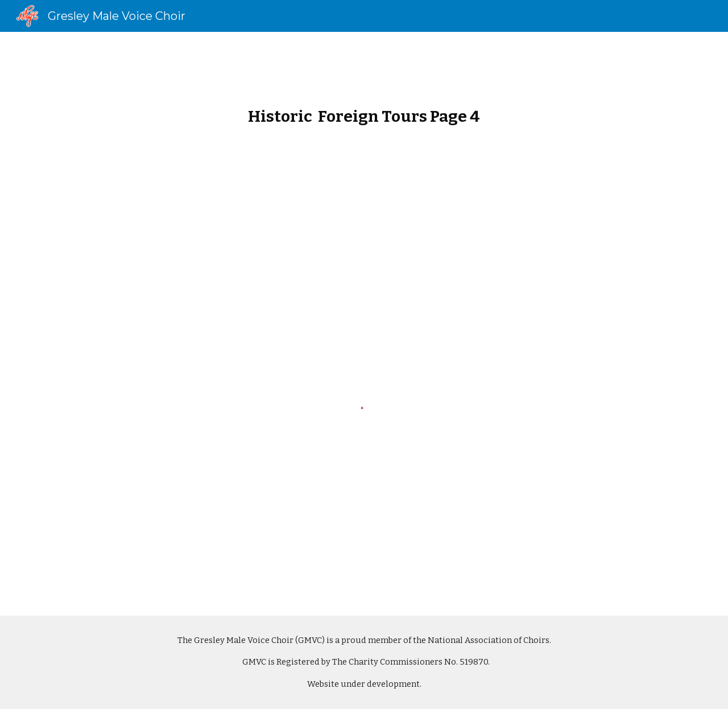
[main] (364, 109)
